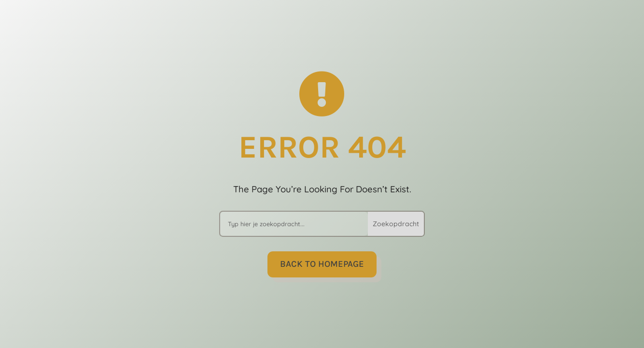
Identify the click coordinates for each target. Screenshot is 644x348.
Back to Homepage (322, 264)
